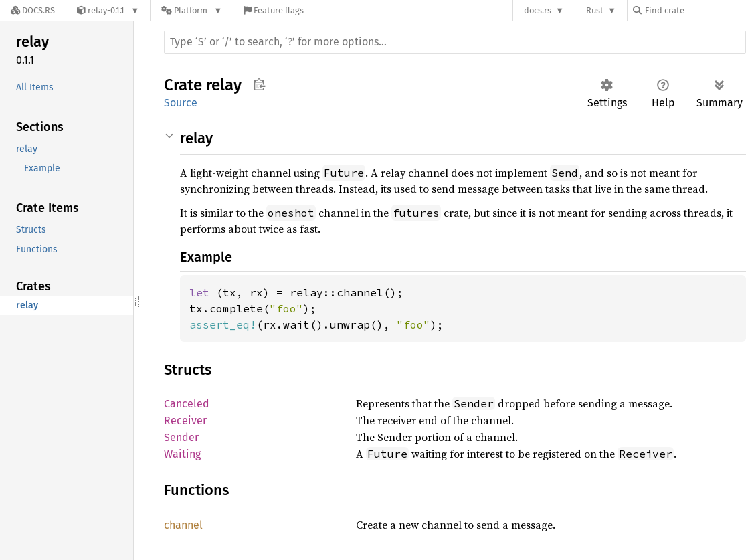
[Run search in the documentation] (455, 42)
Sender (181, 437)
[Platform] (192, 10)
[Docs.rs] (33, 10)
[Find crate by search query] (700, 10)
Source (181, 103)
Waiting (182, 454)
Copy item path (259, 84)
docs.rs (538, 10)
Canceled (187, 404)
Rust (595, 10)
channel (183, 525)
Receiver (185, 421)
